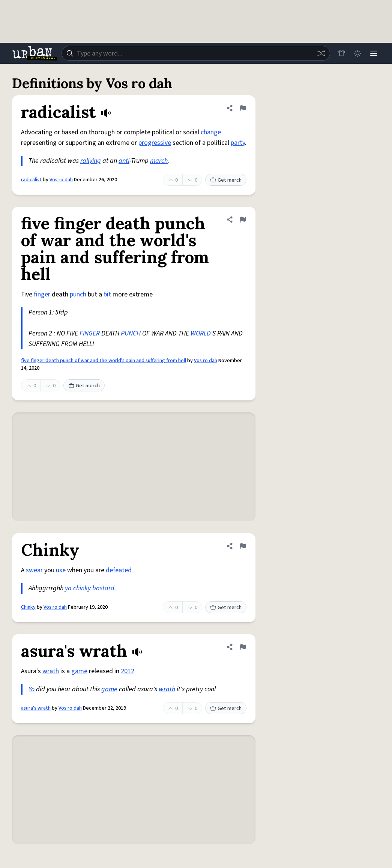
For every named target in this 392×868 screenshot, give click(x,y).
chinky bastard (94, 588)
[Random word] (320, 53)
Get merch (226, 180)
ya (68, 588)
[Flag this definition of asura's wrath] (243, 647)
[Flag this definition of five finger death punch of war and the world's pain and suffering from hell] (243, 220)
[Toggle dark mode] (357, 53)
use (61, 570)
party (238, 143)
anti (124, 161)
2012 (128, 671)
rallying (91, 161)
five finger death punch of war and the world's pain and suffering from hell (104, 361)
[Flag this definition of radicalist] (243, 108)
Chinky (28, 607)
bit (107, 294)
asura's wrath (36, 708)
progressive (155, 143)
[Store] (340, 53)
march (159, 161)
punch (78, 294)
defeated (119, 570)
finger (42, 294)
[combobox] (195, 53)
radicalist (31, 180)
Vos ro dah (61, 180)
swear (34, 570)
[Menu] (373, 53)
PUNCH (131, 333)
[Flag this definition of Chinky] (243, 546)
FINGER (90, 333)
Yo (32, 689)
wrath (51, 671)
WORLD (201, 333)
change (211, 132)
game (79, 671)
